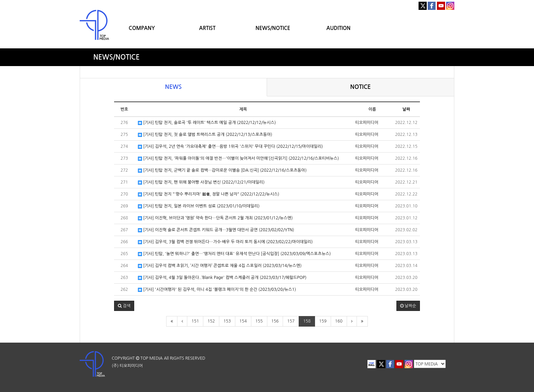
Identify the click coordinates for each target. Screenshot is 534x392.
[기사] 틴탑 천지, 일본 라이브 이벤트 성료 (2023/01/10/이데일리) (199, 206)
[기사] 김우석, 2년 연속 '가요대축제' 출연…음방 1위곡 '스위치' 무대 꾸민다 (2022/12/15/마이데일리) (230, 147)
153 (227, 321)
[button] (124, 306)
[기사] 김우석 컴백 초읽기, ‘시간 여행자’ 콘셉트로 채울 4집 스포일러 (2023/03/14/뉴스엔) (220, 266)
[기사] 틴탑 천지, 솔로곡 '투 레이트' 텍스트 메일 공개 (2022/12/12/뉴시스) (207, 123)
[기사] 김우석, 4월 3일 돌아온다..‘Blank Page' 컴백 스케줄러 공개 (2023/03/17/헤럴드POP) (222, 278)
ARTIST (207, 28)
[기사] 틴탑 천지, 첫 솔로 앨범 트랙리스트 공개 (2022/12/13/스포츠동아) (205, 135)
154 (243, 321)
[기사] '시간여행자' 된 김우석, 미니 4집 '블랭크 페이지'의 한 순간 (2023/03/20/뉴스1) (217, 290)
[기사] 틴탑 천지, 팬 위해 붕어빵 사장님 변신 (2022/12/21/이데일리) (201, 182)
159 (323, 321)
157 (291, 321)
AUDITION (338, 28)
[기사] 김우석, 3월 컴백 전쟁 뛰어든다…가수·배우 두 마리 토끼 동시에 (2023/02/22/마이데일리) (225, 242)
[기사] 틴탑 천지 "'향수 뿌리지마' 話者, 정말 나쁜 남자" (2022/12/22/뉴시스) (209, 194)
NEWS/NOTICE (273, 28)
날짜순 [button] (408, 306)
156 (275, 321)
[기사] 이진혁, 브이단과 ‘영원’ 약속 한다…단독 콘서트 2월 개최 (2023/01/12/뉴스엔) (215, 218)
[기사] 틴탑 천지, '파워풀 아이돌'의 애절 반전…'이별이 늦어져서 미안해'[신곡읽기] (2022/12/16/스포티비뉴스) (238, 159)
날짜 (406, 109)
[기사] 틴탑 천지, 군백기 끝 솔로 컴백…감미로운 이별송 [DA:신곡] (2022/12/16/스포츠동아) (222, 170)
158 (307, 321)
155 (259, 321)
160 (339, 321)
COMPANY (142, 28)
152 (211, 321)
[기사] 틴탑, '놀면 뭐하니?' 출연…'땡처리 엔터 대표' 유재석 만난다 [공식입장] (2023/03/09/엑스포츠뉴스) (234, 254)
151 (195, 321)
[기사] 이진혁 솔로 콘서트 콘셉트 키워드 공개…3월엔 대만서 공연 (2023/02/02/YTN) (216, 230)
